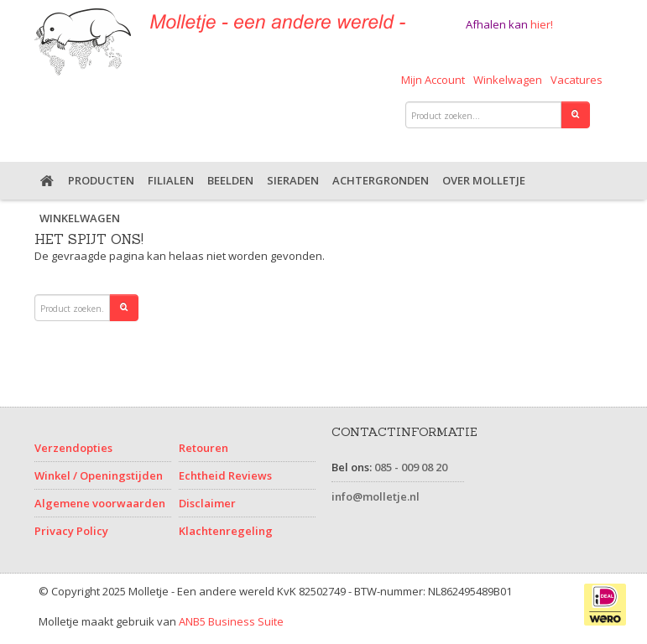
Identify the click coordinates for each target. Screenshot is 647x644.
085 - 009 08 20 (411, 467)
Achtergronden (381, 180)
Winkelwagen (508, 80)
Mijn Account (433, 80)
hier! (542, 24)
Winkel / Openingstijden (99, 475)
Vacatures (577, 80)
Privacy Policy (71, 531)
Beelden (230, 180)
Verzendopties (73, 448)
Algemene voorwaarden (100, 503)
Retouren (203, 448)
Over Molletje (484, 180)
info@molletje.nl (376, 496)
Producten (101, 180)
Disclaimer (207, 503)
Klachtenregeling (226, 531)
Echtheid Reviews (225, 475)
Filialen (171, 180)
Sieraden (293, 180)
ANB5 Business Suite (231, 621)
